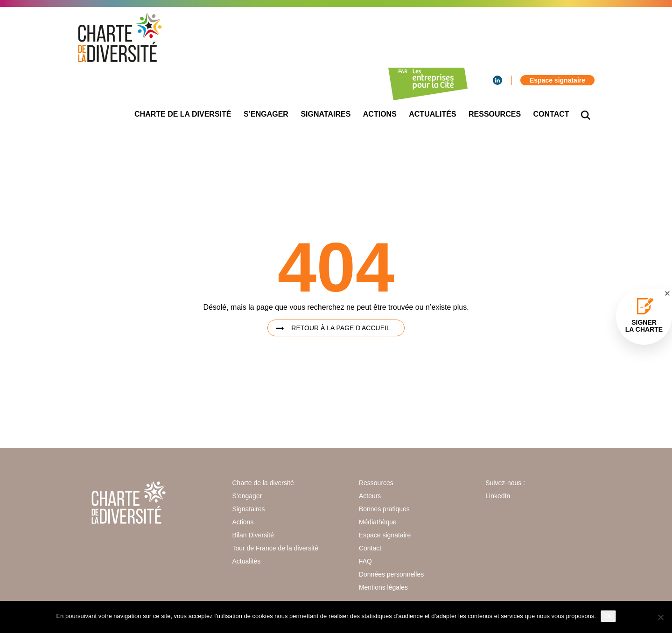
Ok (608, 616)
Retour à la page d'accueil (340, 328)
